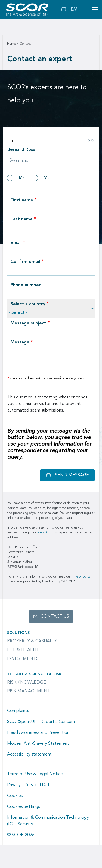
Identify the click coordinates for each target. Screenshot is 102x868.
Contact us (55, 617)
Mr (22, 178)
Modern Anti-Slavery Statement (38, 744)
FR (64, 10)
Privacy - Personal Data (29, 785)
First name (22, 200)
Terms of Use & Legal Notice (35, 774)
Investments (23, 659)
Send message (72, 475)
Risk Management (29, 691)
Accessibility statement (29, 754)
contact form (46, 533)
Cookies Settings (23, 807)
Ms (47, 178)
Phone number (26, 285)
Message (20, 342)
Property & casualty (32, 641)
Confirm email (25, 262)
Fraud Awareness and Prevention (38, 733)
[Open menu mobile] (95, 10)
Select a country (28, 304)
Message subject (28, 323)
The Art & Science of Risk (34, 674)
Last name (22, 219)
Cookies (15, 796)
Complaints (18, 711)
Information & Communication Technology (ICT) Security (48, 821)
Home (12, 44)
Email (16, 243)
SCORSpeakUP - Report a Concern (41, 722)
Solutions (18, 633)
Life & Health (23, 650)
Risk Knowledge (27, 683)
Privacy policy (81, 577)
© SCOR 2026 (21, 835)
